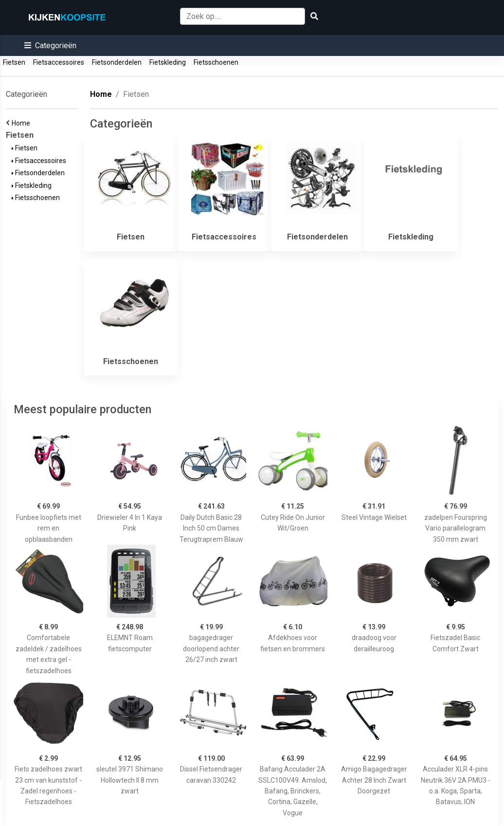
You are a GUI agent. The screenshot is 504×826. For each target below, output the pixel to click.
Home (22, 123)
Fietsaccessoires (59, 62)
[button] (50, 46)
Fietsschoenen (216, 62)
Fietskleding (168, 62)
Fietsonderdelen (117, 62)
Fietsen (14, 62)
